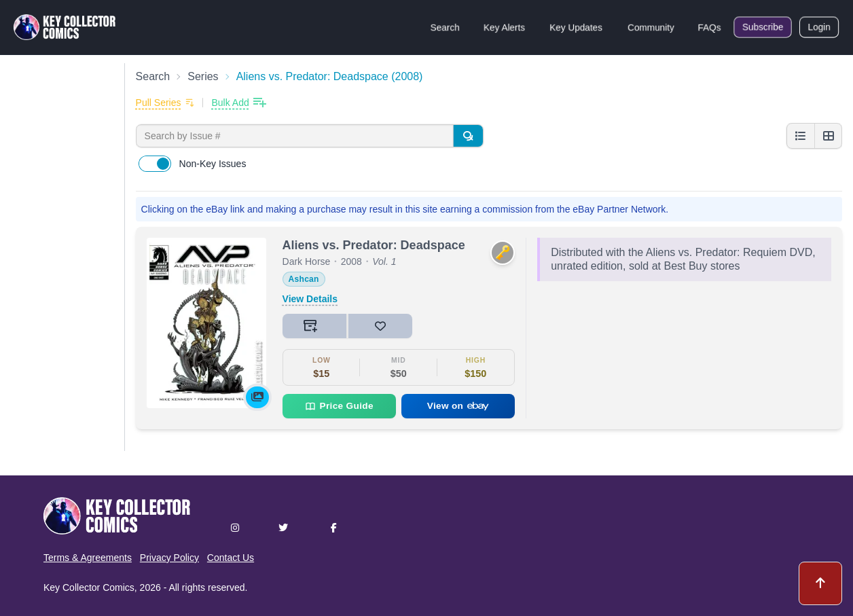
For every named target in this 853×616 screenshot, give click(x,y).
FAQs (709, 27)
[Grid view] (828, 136)
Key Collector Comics (89, 587)
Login (819, 27)
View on (458, 406)
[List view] (801, 136)
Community (651, 27)
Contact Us (231, 558)
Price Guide (339, 406)
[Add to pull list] (165, 103)
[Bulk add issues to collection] (238, 103)
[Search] (468, 136)
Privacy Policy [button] (169, 558)
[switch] (155, 164)
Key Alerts (504, 27)
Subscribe (763, 27)
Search (445, 27)
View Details (310, 299)
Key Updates (576, 27)
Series (203, 76)
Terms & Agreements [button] (88, 558)
